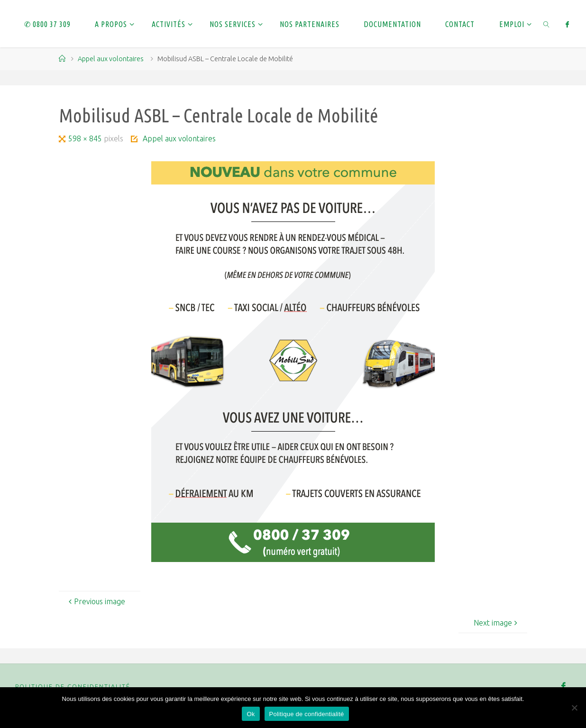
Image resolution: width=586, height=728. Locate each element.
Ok (251, 714)
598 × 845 (86, 138)
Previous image (96, 601)
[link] (546, 24)
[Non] (574, 708)
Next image (497, 623)
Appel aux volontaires (111, 59)
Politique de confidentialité (73, 686)
